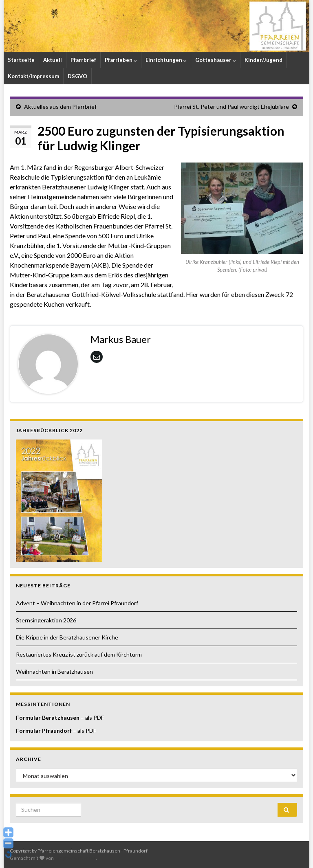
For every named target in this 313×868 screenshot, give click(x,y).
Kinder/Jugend (263, 60)
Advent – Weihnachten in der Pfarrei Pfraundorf (77, 603)
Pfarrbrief (83, 60)
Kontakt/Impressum (33, 76)
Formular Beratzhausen (48, 717)
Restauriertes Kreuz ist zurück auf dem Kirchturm (79, 654)
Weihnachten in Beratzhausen (54, 671)
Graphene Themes (75, 858)
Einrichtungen (166, 60)
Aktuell (53, 60)
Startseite (21, 60)
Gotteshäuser (216, 60)
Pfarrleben (121, 60)
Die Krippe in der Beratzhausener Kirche (67, 637)
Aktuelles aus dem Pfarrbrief (60, 107)
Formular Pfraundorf (44, 731)
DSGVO (77, 76)
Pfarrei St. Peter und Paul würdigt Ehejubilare (231, 107)
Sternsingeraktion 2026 (46, 620)
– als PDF (92, 717)
